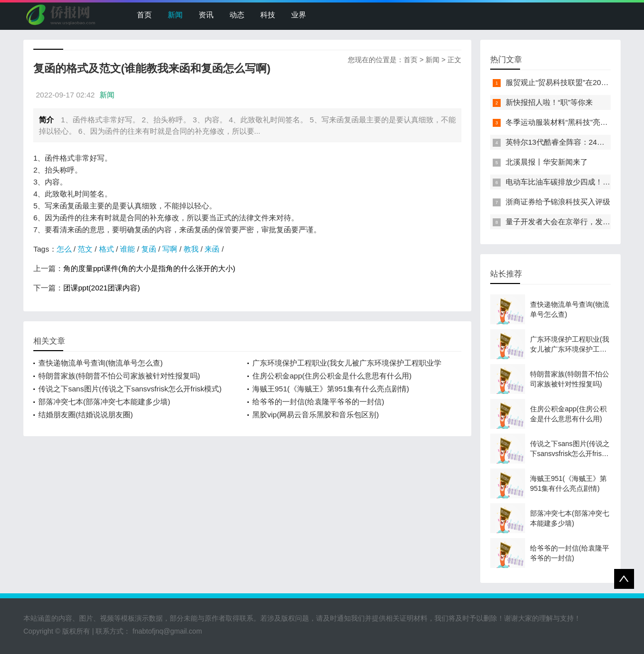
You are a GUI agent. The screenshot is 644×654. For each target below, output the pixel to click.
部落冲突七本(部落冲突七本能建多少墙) (104, 402)
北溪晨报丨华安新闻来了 (547, 162)
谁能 (127, 249)
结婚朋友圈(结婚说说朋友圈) (86, 415)
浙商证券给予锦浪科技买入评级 (558, 202)
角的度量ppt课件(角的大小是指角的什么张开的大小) (149, 268)
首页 (144, 15)
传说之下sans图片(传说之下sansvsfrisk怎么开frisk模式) (130, 389)
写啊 (170, 249)
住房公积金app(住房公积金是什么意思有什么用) (332, 376)
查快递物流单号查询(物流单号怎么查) (101, 363)
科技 (268, 15)
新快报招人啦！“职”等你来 (549, 102)
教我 (191, 249)
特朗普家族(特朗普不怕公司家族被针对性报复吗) (119, 376)
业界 (299, 15)
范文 (85, 249)
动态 (237, 15)
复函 (149, 249)
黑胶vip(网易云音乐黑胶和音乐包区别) (316, 415)
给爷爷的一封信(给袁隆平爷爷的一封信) (318, 402)
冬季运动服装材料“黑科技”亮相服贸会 (568, 122)
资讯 (206, 15)
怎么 (64, 249)
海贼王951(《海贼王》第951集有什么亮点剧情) (331, 389)
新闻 (175, 15)
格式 (107, 249)
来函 (212, 249)
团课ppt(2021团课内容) (102, 288)
